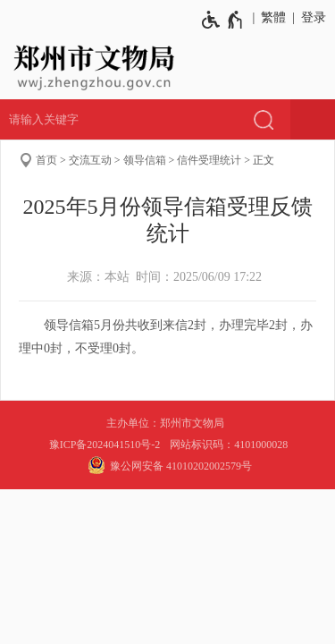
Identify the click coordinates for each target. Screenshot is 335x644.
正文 (264, 160)
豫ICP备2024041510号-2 (105, 445)
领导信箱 (145, 160)
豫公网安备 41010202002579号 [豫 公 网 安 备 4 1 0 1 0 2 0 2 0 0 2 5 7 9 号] (167, 465)
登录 (314, 17)
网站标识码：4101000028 (230, 445)
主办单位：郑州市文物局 (168, 423)
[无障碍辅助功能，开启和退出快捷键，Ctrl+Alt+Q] (223, 20)
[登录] (310, 18)
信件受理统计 (209, 160)
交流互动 (90, 160)
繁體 (273, 17)
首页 (46, 160)
